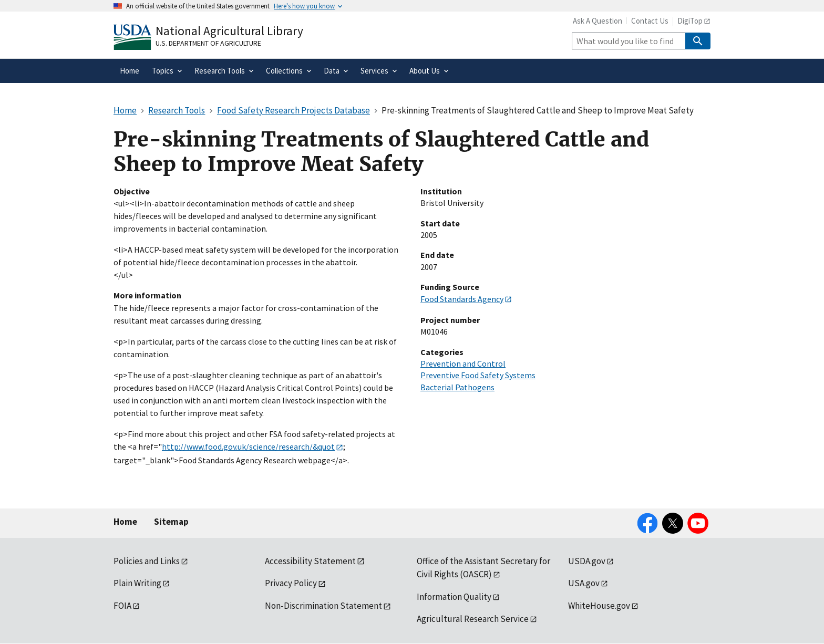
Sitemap (171, 522)
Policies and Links (147, 561)
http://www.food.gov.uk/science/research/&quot (248, 446)
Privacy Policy (291, 583)
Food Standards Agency (462, 299)
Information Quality (454, 597)
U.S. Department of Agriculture (208, 43)
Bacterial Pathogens (457, 387)
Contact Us (650, 21)
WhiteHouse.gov (599, 606)
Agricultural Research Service (473, 619)
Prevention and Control (463, 363)
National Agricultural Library (229, 31)
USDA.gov (587, 561)
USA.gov (584, 583)
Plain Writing (137, 583)
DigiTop (690, 21)
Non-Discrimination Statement (323, 606)
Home (125, 522)
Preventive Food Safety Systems (478, 375)
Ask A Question (598, 21)
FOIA (122, 606)
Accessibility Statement (310, 561)
